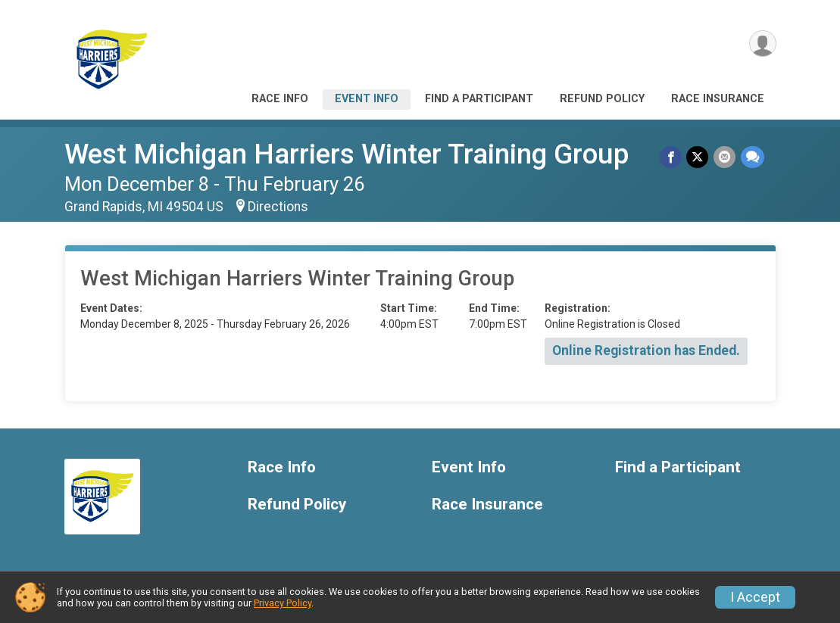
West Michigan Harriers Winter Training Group (347, 154)
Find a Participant (479, 99)
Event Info (367, 99)
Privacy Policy (283, 603)
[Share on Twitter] (699, 157)
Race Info (280, 99)
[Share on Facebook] (672, 157)
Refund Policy (602, 99)
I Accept (755, 597)
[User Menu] (762, 44)
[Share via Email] (725, 157)
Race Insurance (718, 99)
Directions (278, 207)
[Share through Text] (753, 157)
